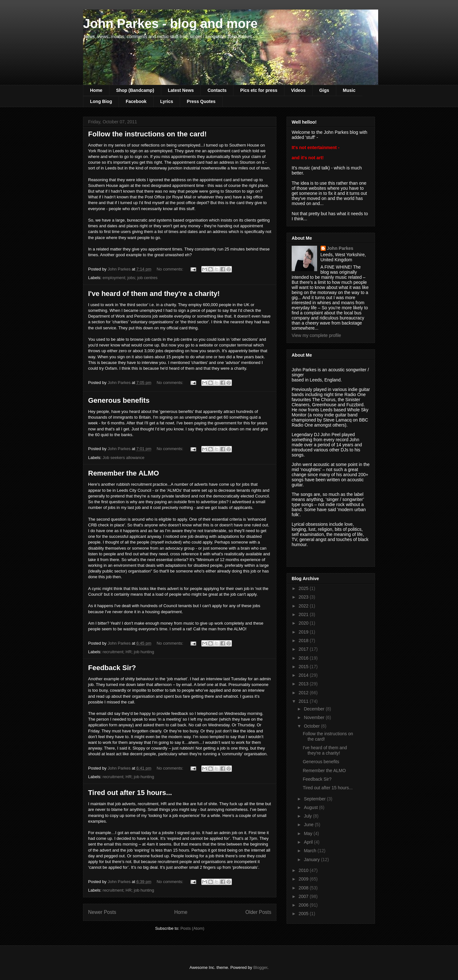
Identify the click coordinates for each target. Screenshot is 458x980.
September (315, 799)
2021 (304, 614)
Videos (298, 90)
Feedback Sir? (112, 668)
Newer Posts (102, 912)
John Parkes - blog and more (170, 24)
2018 (304, 641)
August (311, 807)
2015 (304, 667)
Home (96, 90)
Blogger (260, 967)
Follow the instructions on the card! (147, 134)
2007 (304, 896)
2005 (304, 914)
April (309, 842)
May (309, 833)
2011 (304, 701)
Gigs (324, 90)
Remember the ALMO (124, 473)
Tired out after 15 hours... (130, 793)
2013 (304, 684)
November (315, 717)
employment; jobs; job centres (130, 278)
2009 (304, 879)
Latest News (181, 90)
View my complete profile (316, 335)
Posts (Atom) (192, 928)
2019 (304, 632)
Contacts (217, 90)
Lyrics (167, 101)
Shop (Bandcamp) (135, 90)
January (312, 860)
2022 (304, 606)
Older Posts (258, 912)
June (309, 825)
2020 (304, 623)
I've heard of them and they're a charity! (154, 294)
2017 (304, 649)
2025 (304, 588)
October (312, 726)
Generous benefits (119, 400)
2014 (304, 675)
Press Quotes (201, 101)
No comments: (170, 269)
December (315, 709)
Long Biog (101, 101)
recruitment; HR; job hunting (128, 652)
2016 (304, 658)
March (311, 851)
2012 (304, 693)
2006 (304, 905)
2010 (304, 870)
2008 (304, 888)
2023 (304, 597)
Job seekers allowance (124, 458)
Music (349, 90)
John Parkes (340, 248)
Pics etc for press (259, 90)
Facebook (136, 101)
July (308, 816)
